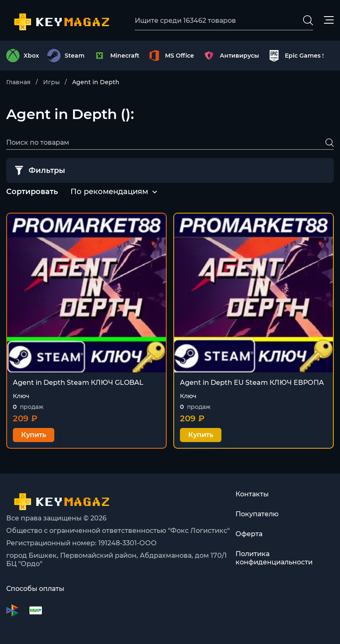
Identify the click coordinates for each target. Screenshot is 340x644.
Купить (34, 435)
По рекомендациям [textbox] (109, 192)
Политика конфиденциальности (274, 558)
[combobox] (109, 192)
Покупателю (257, 514)
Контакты (252, 494)
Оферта (249, 534)
